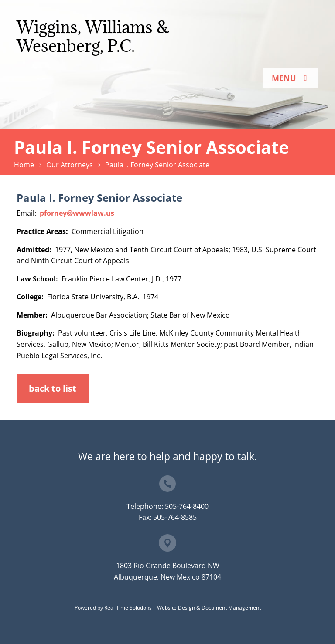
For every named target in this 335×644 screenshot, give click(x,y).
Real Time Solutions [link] (128, 608)
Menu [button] (284, 78)
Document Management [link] (231, 608)
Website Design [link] (176, 608)
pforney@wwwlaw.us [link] (77, 213)
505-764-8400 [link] (187, 506)
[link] (25, 165)
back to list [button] (53, 388)
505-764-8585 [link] (175, 517)
